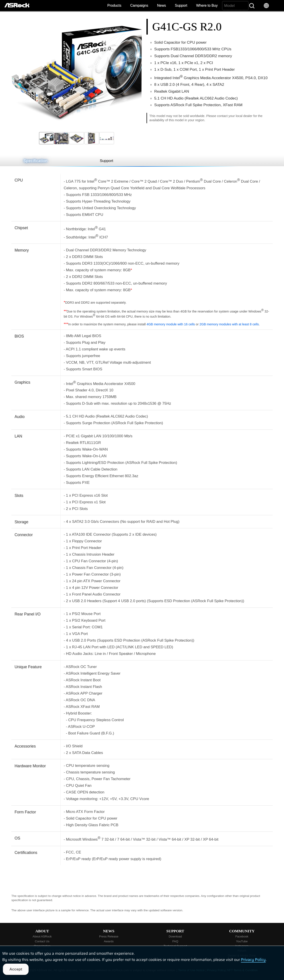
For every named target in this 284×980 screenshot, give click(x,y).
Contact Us (42, 941)
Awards (109, 941)
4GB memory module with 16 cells (171, 324)
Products (114, 5)
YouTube (242, 941)
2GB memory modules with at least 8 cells (229, 324)
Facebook (242, 936)
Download (175, 936)
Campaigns (139, 5)
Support (181, 5)
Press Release (109, 936)
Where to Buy (207, 5)
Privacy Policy (253, 960)
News (162, 5)
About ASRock (42, 936)
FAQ (175, 941)
